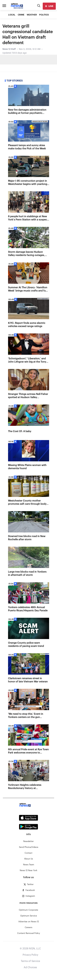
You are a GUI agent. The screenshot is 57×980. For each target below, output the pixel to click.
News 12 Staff (9, 49)
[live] (49, 6)
